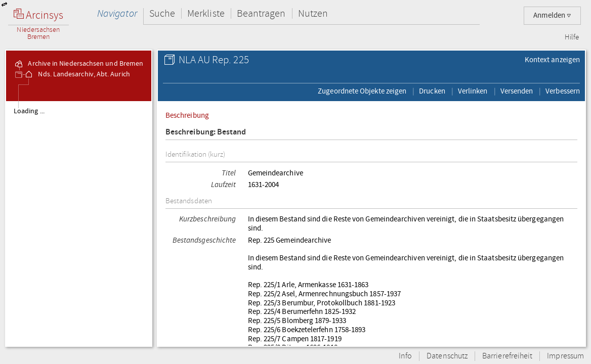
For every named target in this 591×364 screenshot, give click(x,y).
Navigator (117, 13)
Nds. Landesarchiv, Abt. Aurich (77, 74)
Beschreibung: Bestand (206, 132)
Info (405, 356)
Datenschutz (447, 356)
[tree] (79, 223)
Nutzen (313, 13)
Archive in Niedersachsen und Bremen (78, 64)
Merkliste (206, 13)
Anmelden (552, 15)
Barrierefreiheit (507, 356)
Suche (162, 13)
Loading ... (29, 111)
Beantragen (261, 13)
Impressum (565, 356)
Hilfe (572, 37)
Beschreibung (187, 115)
